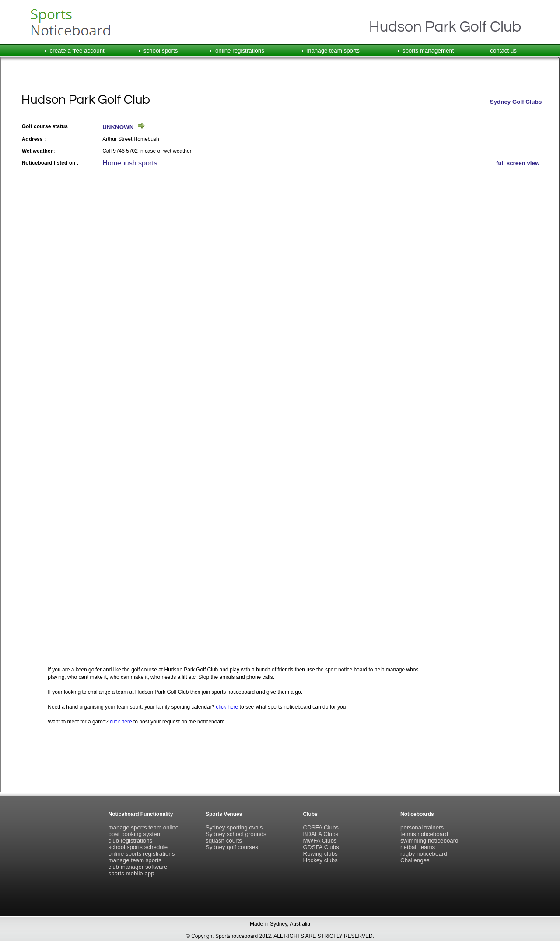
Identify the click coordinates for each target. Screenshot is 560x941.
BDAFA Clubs (321, 834)
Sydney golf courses (232, 847)
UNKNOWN (118, 127)
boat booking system (135, 834)
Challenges (415, 860)
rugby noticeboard (424, 854)
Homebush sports (130, 163)
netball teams (418, 847)
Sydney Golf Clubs (516, 102)
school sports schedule (138, 847)
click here (227, 707)
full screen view (518, 163)
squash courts (224, 841)
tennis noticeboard (424, 834)
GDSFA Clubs (321, 847)
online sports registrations (142, 854)
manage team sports (333, 51)
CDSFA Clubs (321, 827)
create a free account (77, 51)
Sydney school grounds (236, 834)
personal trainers (422, 827)
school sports (161, 51)
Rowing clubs (320, 854)
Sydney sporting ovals (234, 827)
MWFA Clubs (320, 841)
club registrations (131, 841)
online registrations (240, 51)
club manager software (138, 867)
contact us (503, 51)
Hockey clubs (320, 860)
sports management (428, 51)
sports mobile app (131, 873)
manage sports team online (144, 827)
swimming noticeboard (429, 841)
